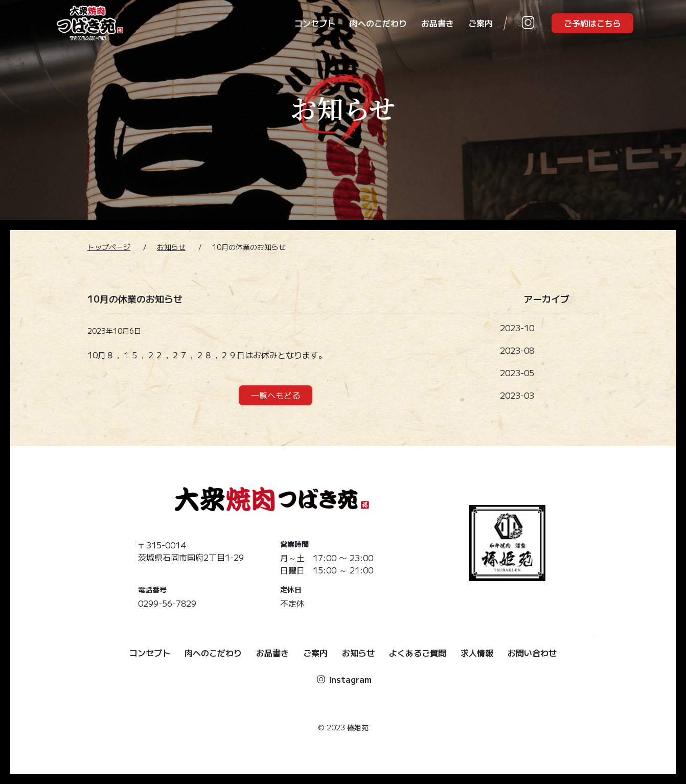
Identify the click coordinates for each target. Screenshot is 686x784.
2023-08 (517, 350)
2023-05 (517, 373)
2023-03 (517, 395)
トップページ (109, 247)
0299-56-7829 (167, 603)
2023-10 (517, 328)
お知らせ (171, 247)
